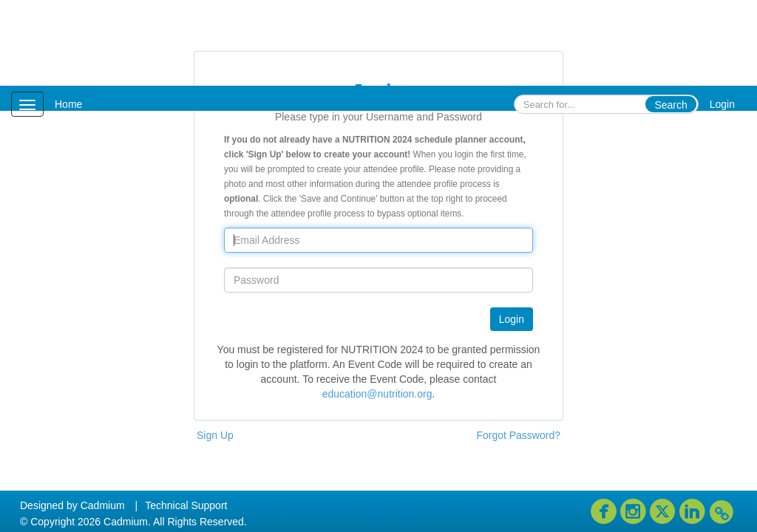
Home (68, 104)
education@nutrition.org (377, 394)
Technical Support (186, 505)
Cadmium (103, 505)
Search (671, 105)
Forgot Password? (518, 435)
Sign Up (215, 435)
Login (722, 104)
